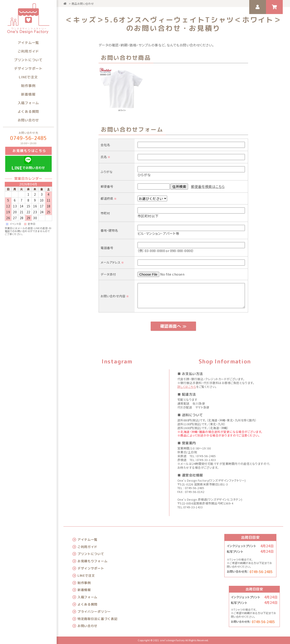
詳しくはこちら (187, 387)
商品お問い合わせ (83, 4)
